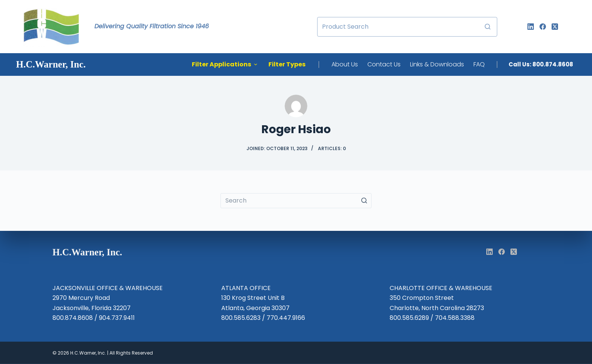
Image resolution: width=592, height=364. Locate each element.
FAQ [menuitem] (479, 64)
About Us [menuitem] (345, 64)
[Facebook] (543, 27)
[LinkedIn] (531, 27)
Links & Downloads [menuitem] (437, 64)
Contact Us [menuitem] (384, 64)
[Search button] (487, 27)
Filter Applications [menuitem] (225, 64)
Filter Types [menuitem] (287, 64)
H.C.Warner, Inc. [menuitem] (51, 64)
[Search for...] (407, 27)
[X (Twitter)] (555, 27)
